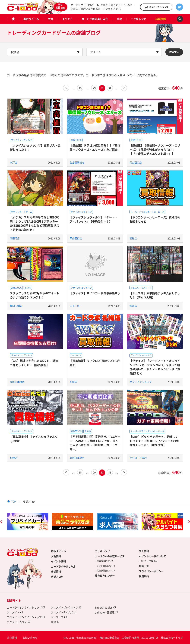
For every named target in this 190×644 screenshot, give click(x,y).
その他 (28, 288)
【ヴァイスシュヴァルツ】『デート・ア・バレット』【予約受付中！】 (94, 219)
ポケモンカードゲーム (21, 212)
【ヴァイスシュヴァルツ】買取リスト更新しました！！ (35, 147)
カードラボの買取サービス (110, 556)
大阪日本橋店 (17, 382)
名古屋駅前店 (77, 162)
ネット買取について (106, 566)
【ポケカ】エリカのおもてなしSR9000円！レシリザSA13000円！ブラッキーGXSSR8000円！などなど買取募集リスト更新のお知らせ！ (35, 223)
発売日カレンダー (105, 575)
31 (110, 88)
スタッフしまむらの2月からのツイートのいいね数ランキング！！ (35, 295)
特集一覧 (144, 566)
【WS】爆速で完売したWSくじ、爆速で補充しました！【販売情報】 (34, 363)
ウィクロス (76, 355)
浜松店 (133, 238)
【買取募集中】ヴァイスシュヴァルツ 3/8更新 (34, 439)
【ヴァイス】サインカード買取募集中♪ (95, 293)
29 (94, 88)
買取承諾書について (106, 571)
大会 (51, 19)
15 (80, 88)
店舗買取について (105, 561)
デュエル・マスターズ (141, 288)
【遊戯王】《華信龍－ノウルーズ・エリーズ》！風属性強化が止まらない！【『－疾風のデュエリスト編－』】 (155, 149)
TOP (13, 501)
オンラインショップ (141, 382)
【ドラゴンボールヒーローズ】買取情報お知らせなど (155, 219)
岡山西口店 (136, 162)
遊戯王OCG (76, 140)
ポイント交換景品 (149, 561)
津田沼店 (15, 238)
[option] (28, 522)
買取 (119, 19)
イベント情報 (58, 561)
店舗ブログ (57, 577)
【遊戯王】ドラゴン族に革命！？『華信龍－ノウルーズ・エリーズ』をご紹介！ (95, 147)
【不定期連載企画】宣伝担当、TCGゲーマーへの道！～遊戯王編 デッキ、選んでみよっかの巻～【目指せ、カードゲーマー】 (95, 443)
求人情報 (144, 551)
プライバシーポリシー (151, 571)
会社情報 (12, 637)
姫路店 (133, 306)
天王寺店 (75, 306)
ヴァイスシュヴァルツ (21, 140)
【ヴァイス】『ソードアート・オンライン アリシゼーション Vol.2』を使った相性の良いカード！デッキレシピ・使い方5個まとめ (155, 367)
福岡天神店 (16, 306)
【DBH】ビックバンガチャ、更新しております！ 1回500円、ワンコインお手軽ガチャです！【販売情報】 (154, 441)
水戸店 (14, 162)
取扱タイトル (31, 19)
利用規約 (144, 576)
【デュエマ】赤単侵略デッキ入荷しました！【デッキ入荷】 (155, 295)
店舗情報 (161, 19)
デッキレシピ (139, 19)
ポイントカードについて (153, 556)
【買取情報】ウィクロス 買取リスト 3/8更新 (95, 363)
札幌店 (73, 382)
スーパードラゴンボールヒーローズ (147, 212)
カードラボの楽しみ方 (95, 19)
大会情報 (56, 556)
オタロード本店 (138, 458)
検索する (174, 52)
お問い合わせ (30, 637)
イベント (67, 19)
